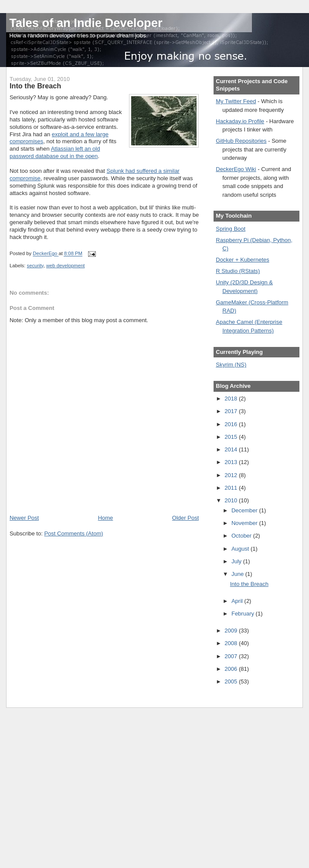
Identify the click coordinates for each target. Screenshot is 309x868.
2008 (232, 643)
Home (106, 518)
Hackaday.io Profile (240, 121)
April (238, 601)
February (244, 614)
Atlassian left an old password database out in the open (55, 152)
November (245, 523)
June (238, 574)
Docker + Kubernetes (242, 260)
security (35, 266)
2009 (232, 631)
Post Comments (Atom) (73, 533)
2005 (232, 681)
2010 (232, 500)
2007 (232, 656)
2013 (232, 462)
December (245, 510)
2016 (232, 424)
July (237, 561)
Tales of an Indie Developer (86, 23)
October (242, 536)
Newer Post (24, 518)
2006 (232, 669)
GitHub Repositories (241, 141)
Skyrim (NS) (231, 365)
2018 (232, 399)
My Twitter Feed (236, 101)
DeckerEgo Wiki (236, 169)
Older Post (185, 518)
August (241, 549)
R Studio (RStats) (238, 271)
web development (66, 266)
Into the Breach (249, 584)
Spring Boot (231, 229)
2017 (232, 411)
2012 (232, 475)
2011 (232, 488)
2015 (232, 437)
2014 (232, 449)
